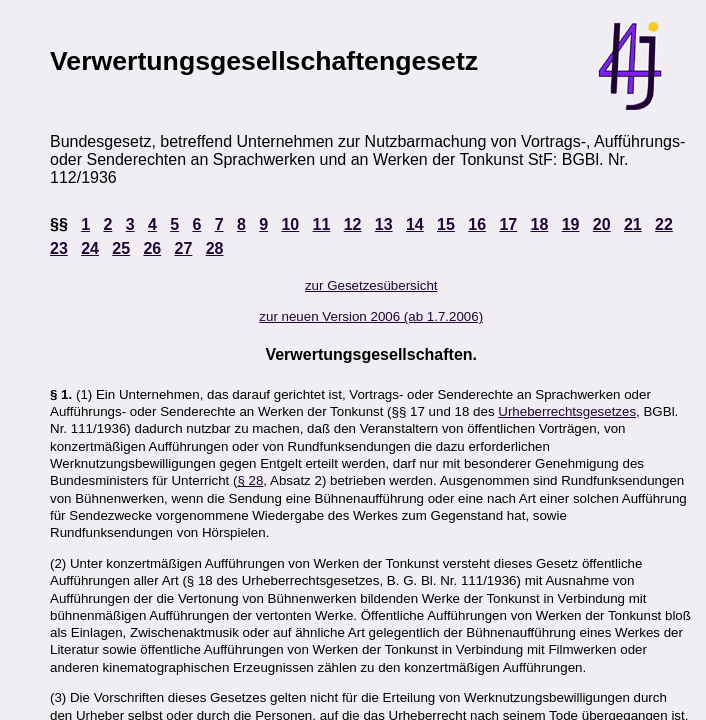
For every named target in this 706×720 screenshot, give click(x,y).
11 (322, 224)
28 (215, 248)
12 (353, 224)
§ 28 (250, 480)
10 (290, 224)
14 (415, 224)
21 (633, 224)
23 (59, 248)
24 (90, 248)
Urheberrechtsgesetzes (567, 411)
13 (384, 224)
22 (664, 224)
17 (508, 224)
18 (540, 224)
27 (184, 248)
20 (602, 224)
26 (152, 248)
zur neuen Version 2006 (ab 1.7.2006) (371, 316)
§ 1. (61, 394)
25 (121, 248)
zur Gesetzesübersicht (371, 285)
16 (477, 224)
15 (446, 224)
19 (571, 224)
